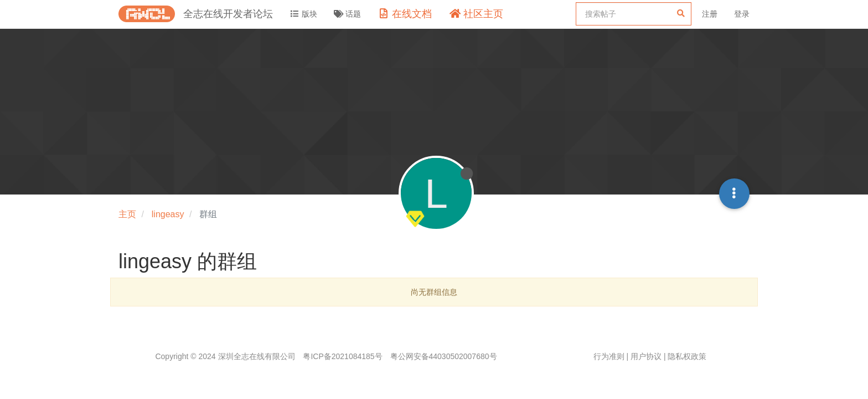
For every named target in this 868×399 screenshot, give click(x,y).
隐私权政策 (687, 356)
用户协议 (646, 356)
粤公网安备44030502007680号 (444, 356)
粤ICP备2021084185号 (342, 356)
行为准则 (609, 356)
